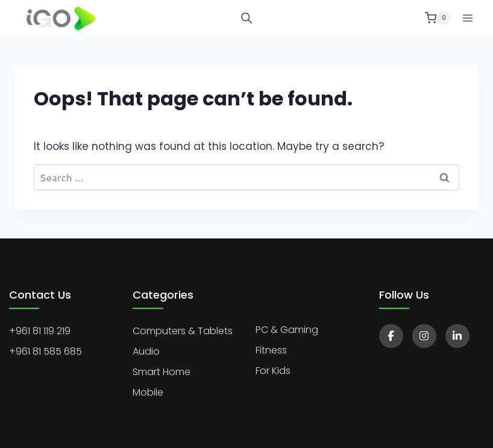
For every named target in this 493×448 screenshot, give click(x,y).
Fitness (271, 350)
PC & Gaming (287, 330)
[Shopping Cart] (438, 18)
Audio (146, 351)
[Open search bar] (246, 18)
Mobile (148, 392)
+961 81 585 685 (46, 351)
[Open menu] (467, 18)
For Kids (273, 371)
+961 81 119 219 (40, 331)
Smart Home (162, 372)
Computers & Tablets (183, 331)
